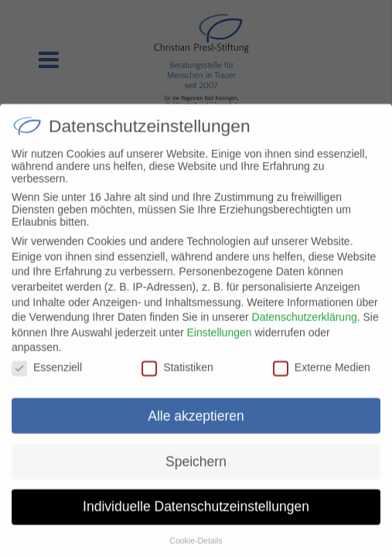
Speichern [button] (196, 472)
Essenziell (47, 378)
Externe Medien (322, 378)
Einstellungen (219, 343)
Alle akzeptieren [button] (196, 426)
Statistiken (177, 378)
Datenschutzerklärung (305, 327)
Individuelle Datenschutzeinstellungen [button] (196, 518)
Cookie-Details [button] (196, 551)
